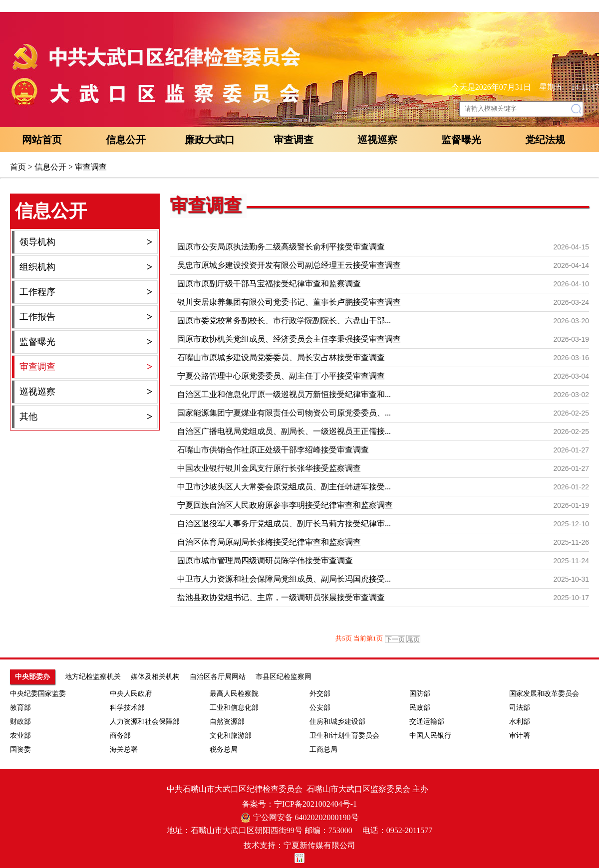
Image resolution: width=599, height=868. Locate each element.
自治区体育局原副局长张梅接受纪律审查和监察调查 (269, 542)
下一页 (395, 639)
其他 (86, 417)
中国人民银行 (430, 736)
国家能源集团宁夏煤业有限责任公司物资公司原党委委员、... (284, 413)
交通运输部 (427, 722)
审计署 (520, 736)
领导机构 (86, 242)
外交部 (320, 694)
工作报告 (86, 317)
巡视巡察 (377, 140)
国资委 (20, 750)
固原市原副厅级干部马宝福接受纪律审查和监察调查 (269, 284)
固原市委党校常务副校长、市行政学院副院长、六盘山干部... (284, 321)
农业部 (20, 736)
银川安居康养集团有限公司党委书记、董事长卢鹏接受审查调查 (289, 302)
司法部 (520, 708)
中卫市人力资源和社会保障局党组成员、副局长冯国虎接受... (284, 579)
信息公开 (126, 140)
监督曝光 (461, 140)
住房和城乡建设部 (337, 722)
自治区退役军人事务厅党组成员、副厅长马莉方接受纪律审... (284, 524)
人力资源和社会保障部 (145, 722)
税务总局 (224, 750)
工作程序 (86, 292)
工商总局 (323, 750)
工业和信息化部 (234, 708)
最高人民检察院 (234, 694)
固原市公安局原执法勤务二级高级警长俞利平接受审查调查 (281, 247)
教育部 (20, 708)
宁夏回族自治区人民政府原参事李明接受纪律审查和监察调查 (285, 505)
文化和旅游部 (231, 736)
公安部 (320, 708)
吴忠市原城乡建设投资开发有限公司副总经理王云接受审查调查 (289, 265)
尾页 (413, 639)
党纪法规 (545, 140)
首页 (18, 167)
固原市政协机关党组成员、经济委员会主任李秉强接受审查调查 (289, 339)
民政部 (420, 708)
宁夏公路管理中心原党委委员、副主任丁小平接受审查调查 (281, 376)
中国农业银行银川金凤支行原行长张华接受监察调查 (269, 468)
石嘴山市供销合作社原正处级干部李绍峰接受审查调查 (273, 450)
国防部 (420, 694)
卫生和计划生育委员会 (344, 736)
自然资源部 (227, 722)
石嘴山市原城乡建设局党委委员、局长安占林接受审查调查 (281, 357)
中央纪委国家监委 (38, 694)
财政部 (20, 722)
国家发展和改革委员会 (544, 694)
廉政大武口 (210, 140)
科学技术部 (127, 708)
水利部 (520, 722)
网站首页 (42, 140)
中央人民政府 (131, 694)
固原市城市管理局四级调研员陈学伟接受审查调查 (265, 560)
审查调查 (294, 140)
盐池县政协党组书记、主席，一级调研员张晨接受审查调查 (281, 597)
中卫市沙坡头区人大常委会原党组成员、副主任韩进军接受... (284, 487)
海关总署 (124, 750)
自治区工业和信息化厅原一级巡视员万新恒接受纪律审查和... (284, 394)
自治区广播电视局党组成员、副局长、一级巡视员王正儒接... (284, 431)
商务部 (120, 736)
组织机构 (86, 267)
